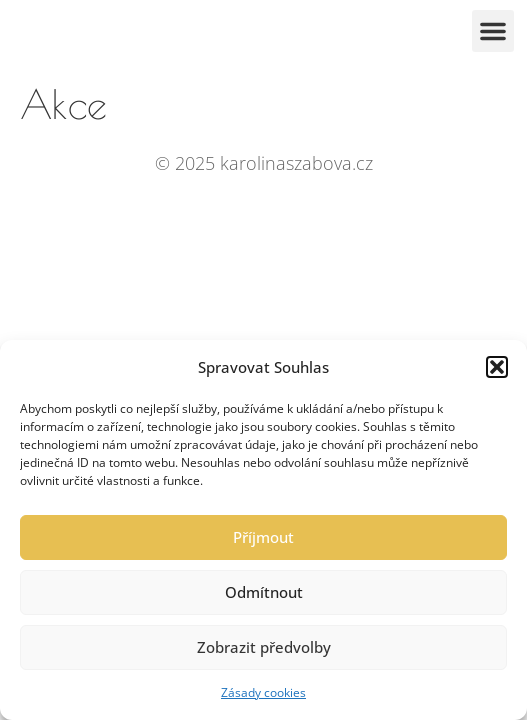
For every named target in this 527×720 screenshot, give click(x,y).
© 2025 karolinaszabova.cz (264, 163)
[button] (497, 367)
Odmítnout (264, 592)
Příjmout (263, 537)
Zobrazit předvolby (264, 647)
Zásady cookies (263, 692)
